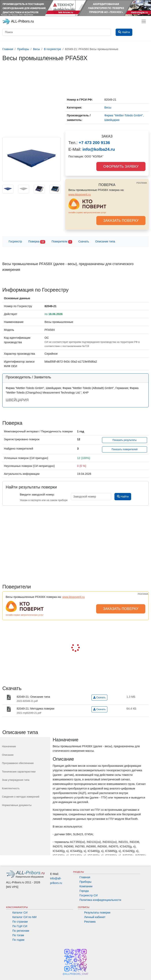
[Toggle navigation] (144, 21)
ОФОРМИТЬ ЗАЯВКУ (121, 166)
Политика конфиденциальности (100, 900)
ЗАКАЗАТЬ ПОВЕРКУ (121, 221)
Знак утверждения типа (16, 780)
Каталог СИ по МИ (24, 917)
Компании (86, 886)
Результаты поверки (97, 913)
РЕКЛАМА (142, 183)
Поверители (62, 242)
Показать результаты (125, 440)
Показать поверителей (124, 449)
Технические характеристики (19, 772)
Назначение (9, 746)
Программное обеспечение (18, 763)
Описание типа (105, 241)
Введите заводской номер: (37, 495)
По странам (20, 922)
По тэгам (18, 935)
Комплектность (11, 788)
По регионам (21, 931)
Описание (8, 755)
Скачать (84, 241)
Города (84, 891)
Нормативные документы (17, 805)
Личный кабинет (95, 917)
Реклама (90, 922)
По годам (18, 940)
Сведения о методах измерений (21, 797)
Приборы (85, 882)
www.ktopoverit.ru (80, 195)
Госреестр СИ (89, 895)
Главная (85, 877)
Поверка (37, 242)
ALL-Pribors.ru (18, 22)
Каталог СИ (20, 913)
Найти (123, 497)
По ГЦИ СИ (20, 926)
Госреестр (15, 241)
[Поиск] (57, 32)
